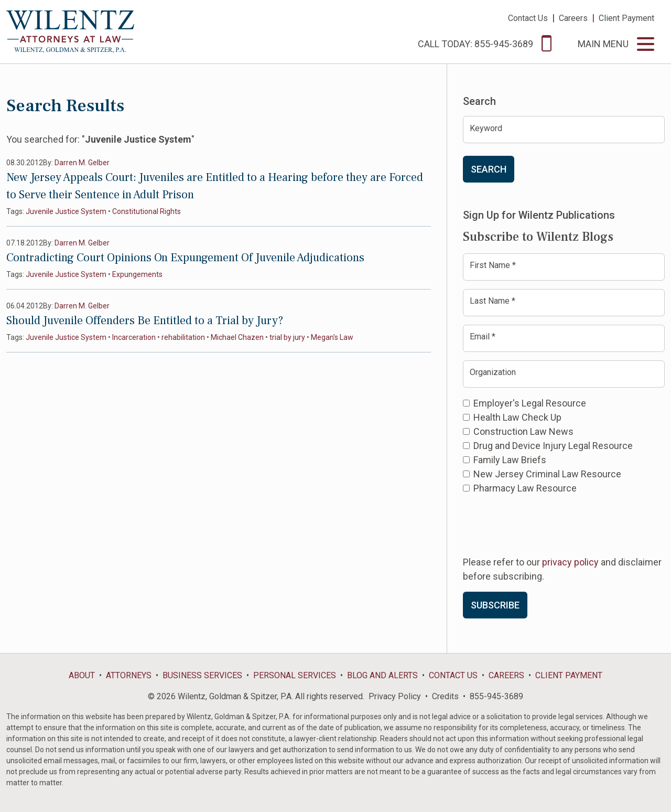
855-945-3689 (496, 696)
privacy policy (570, 562)
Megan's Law (332, 337)
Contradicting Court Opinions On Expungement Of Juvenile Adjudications (185, 258)
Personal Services (295, 675)
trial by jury (287, 337)
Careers (573, 18)
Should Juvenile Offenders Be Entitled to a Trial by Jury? (145, 320)
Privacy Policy (395, 696)
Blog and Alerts (382, 675)
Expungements (137, 274)
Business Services (202, 675)
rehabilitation (183, 337)
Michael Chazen (237, 337)
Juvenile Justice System (66, 211)
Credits (445, 696)
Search (489, 169)
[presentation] (543, 524)
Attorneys (129, 675)
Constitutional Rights (147, 211)
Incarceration (134, 337)
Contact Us (528, 18)
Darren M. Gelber (82, 163)
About (82, 675)
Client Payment (626, 18)
